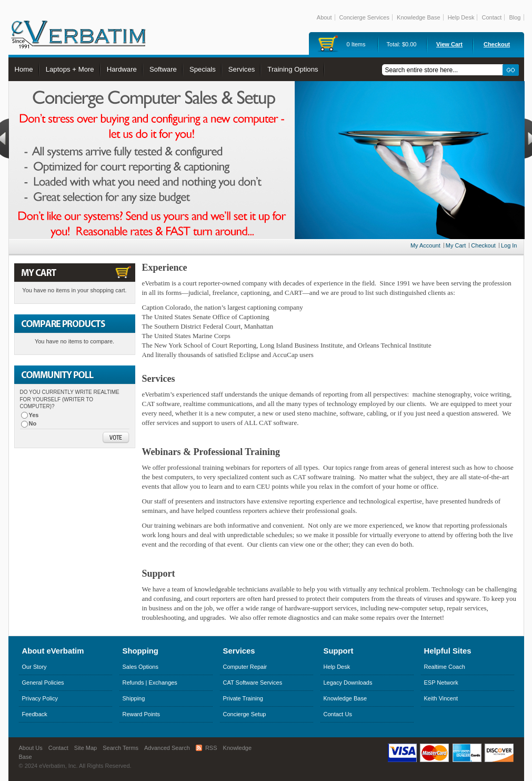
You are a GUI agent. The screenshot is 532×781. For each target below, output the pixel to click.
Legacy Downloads (348, 683)
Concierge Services (364, 17)
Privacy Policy (40, 698)
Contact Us (338, 714)
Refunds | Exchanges (150, 683)
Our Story (34, 667)
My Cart (456, 245)
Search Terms (121, 748)
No (33, 423)
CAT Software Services (253, 683)
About (324, 17)
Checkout (497, 44)
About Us (31, 748)
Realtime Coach (445, 667)
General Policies (43, 683)
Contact (491, 17)
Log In (509, 245)
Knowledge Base (419, 17)
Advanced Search (167, 748)
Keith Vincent (441, 698)
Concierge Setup (245, 714)
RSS (211, 748)
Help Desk (461, 17)
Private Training (243, 698)
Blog (515, 17)
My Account (425, 245)
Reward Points (142, 714)
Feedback (35, 714)
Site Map (86, 748)
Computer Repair (245, 667)
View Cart (449, 44)
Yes (34, 415)
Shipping (134, 698)
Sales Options (140, 667)
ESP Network (441, 683)
